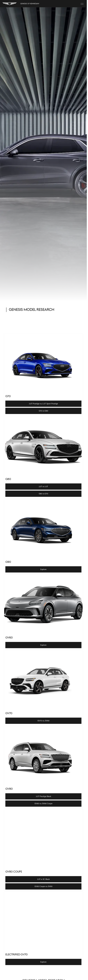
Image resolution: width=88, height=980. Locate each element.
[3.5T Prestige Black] (43, 796)
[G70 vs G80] (43, 411)
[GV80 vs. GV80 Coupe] (43, 804)
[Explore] (43, 569)
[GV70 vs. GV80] (43, 721)
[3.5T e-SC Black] (43, 879)
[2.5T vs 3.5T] (43, 487)
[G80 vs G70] (43, 494)
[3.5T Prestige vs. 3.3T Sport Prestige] (43, 404)
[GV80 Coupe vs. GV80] (43, 886)
